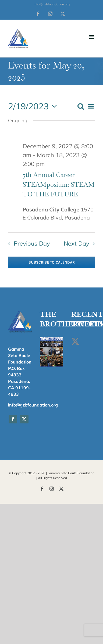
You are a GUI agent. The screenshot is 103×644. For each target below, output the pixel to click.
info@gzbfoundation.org (52, 4)
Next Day (77, 243)
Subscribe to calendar (52, 262)
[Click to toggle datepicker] (34, 106)
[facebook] (13, 419)
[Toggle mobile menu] (92, 37)
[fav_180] (20, 312)
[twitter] (24, 419)
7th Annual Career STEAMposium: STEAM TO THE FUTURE (59, 184)
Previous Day (32, 243)
